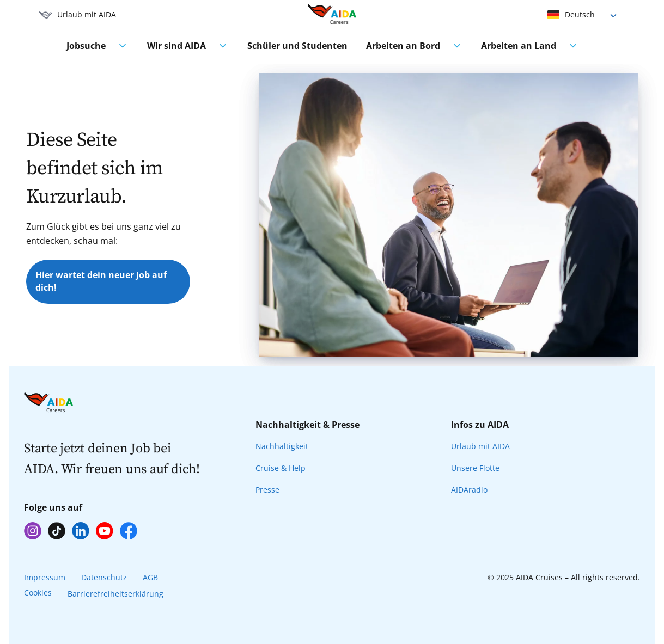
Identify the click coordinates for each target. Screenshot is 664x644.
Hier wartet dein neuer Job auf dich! (101, 281)
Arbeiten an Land (519, 46)
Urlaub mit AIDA (480, 446)
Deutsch (580, 14)
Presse (267, 490)
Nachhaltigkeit (282, 446)
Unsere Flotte (475, 468)
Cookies (38, 593)
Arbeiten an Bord (403, 46)
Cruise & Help (281, 468)
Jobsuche (86, 46)
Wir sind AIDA (176, 46)
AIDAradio (469, 490)
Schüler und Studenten (297, 46)
